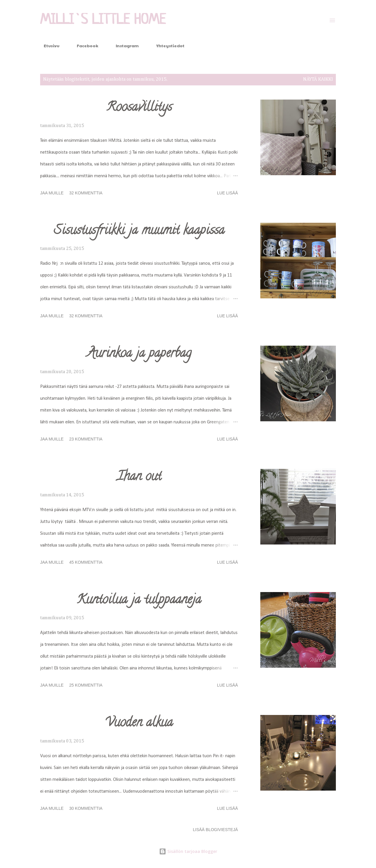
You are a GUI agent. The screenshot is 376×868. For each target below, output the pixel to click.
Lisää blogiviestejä (215, 830)
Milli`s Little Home (103, 20)
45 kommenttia (86, 562)
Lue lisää (227, 193)
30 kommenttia (86, 808)
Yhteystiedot (167, 45)
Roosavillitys (139, 108)
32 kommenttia (86, 193)
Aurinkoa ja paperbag (139, 354)
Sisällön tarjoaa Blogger (188, 851)
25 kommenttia (86, 685)
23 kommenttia (86, 439)
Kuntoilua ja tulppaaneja (139, 601)
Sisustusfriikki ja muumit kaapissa (139, 231)
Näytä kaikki (318, 79)
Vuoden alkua (139, 724)
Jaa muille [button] (52, 193)
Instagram (124, 45)
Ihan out (139, 477)
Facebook (84, 45)
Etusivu (48, 45)
